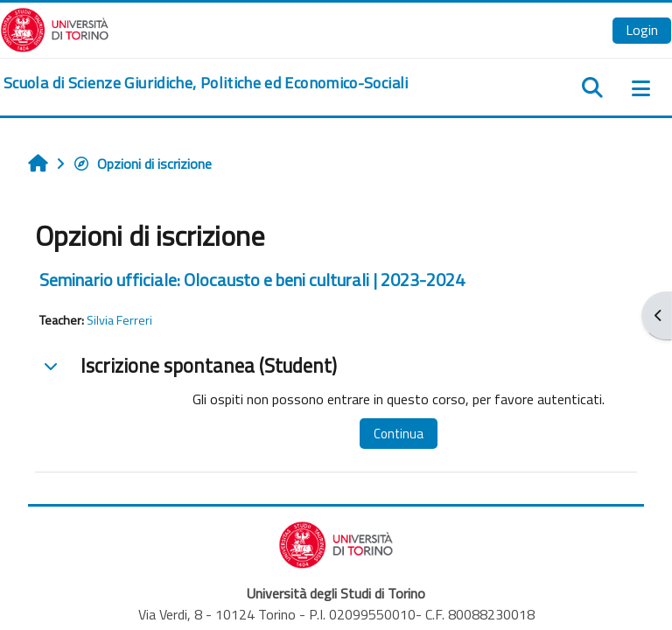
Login (642, 30)
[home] (206, 83)
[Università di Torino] (55, 28)
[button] (51, 366)
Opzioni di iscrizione (142, 164)
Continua (399, 434)
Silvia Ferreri (119, 320)
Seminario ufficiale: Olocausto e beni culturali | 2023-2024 (252, 280)
